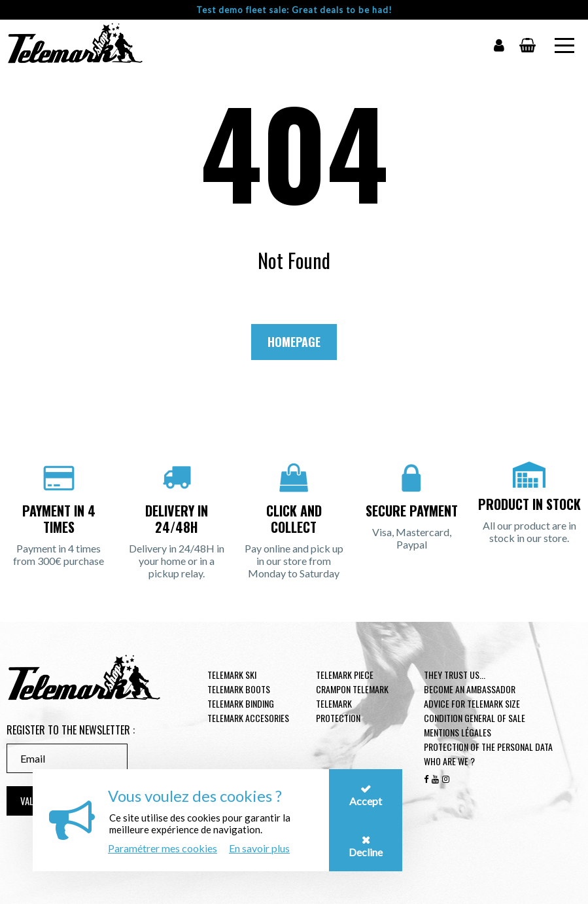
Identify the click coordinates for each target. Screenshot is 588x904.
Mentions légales (458, 732)
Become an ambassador (470, 689)
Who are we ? (449, 761)
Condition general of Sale (475, 718)
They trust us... (455, 675)
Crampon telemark (352, 689)
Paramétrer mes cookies (163, 848)
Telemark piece (345, 675)
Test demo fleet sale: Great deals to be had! (294, 10)
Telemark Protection (338, 711)
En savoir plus (259, 848)
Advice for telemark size (472, 703)
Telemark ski (232, 675)
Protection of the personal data (488, 747)
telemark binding (241, 703)
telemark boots (239, 689)
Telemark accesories (248, 718)
